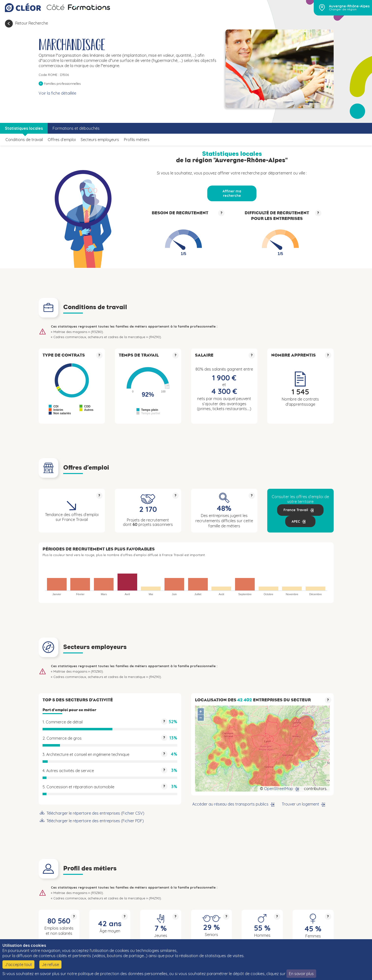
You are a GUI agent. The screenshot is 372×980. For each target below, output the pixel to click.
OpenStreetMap (279, 789)
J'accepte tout (18, 965)
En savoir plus (301, 974)
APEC (296, 521)
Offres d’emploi (62, 140)
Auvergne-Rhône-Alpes (349, 6)
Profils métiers (137, 140)
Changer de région (343, 9)
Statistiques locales (24, 128)
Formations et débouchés (76, 128)
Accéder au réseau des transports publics (230, 804)
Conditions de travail (24, 140)
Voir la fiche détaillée (57, 93)
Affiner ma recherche (232, 193)
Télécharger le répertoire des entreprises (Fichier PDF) (95, 821)
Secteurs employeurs (100, 140)
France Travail (296, 510)
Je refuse (50, 965)
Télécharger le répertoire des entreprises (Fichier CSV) (95, 813)
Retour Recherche (32, 23)
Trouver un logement (300, 804)
